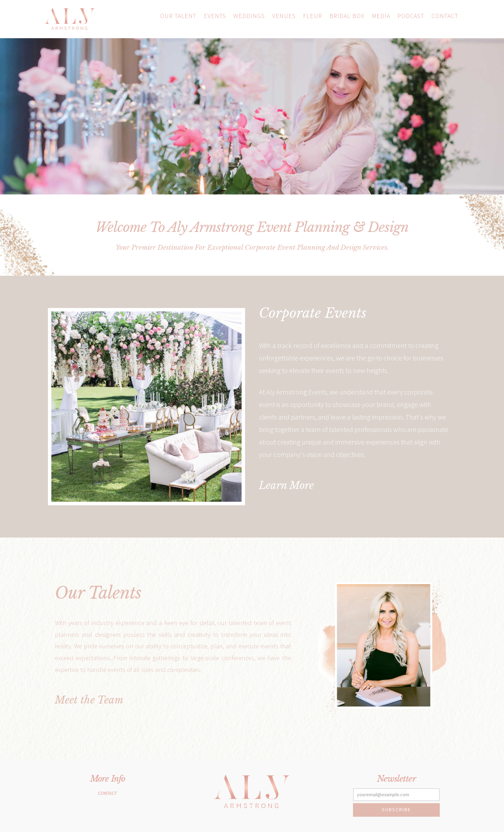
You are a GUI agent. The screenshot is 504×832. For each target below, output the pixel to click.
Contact (107, 793)
